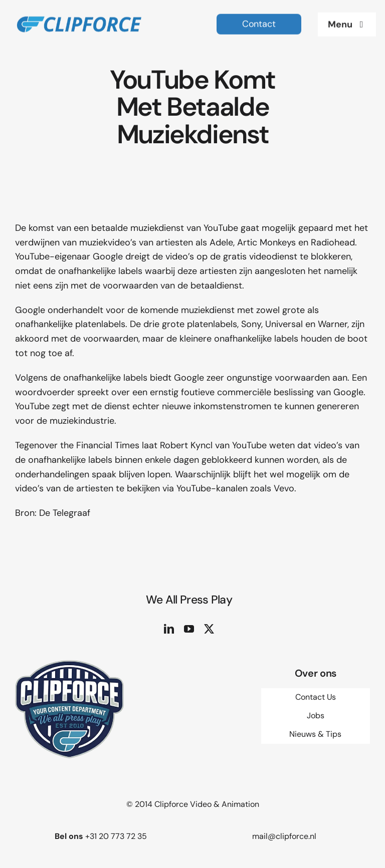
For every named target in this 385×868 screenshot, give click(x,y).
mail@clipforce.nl (284, 836)
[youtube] (189, 629)
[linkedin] (169, 629)
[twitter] (209, 629)
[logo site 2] (79, 12)
